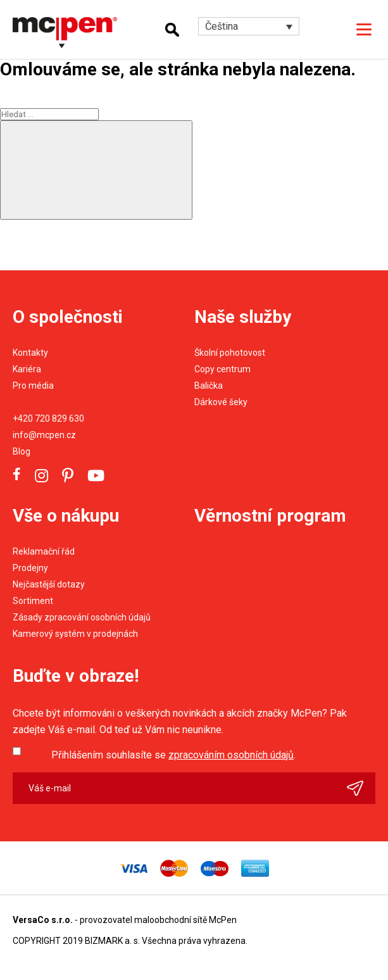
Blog (22, 451)
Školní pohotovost (230, 353)
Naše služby (243, 317)
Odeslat (361, 788)
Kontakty (30, 353)
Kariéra (27, 369)
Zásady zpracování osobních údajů (82, 617)
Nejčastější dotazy (49, 584)
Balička (209, 386)
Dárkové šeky (221, 402)
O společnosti (68, 317)
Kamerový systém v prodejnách (75, 634)
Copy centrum (222, 369)
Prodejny (30, 568)
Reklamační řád (44, 551)
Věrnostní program (270, 516)
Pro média (33, 386)
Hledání (172, 30)
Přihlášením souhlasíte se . (173, 755)
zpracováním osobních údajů (231, 755)
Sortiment (33, 601)
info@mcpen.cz (44, 435)
